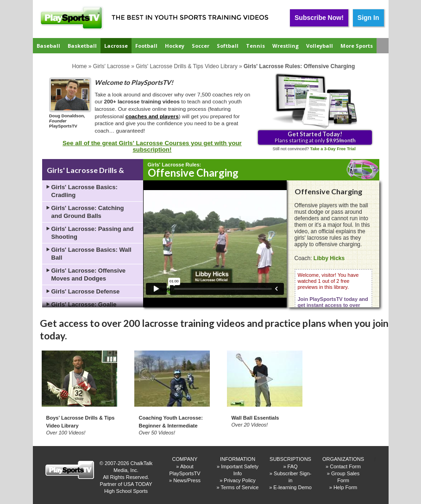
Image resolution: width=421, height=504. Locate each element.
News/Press (187, 480)
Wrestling (286, 46)
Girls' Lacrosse (111, 66)
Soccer (201, 46)
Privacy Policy (239, 480)
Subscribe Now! (319, 18)
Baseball (48, 46)
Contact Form (345, 466)
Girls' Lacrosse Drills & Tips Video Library (186, 66)
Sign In (368, 18)
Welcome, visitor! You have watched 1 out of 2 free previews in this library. (333, 296)
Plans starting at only (315, 137)
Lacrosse (116, 46)
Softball (228, 46)
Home (80, 66)
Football (146, 46)
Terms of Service (240, 487)
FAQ (293, 466)
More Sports (357, 46)
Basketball (82, 46)
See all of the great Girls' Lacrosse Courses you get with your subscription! (152, 146)
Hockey (175, 46)
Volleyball (320, 46)
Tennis (255, 46)
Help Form (345, 487)
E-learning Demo (292, 487)
